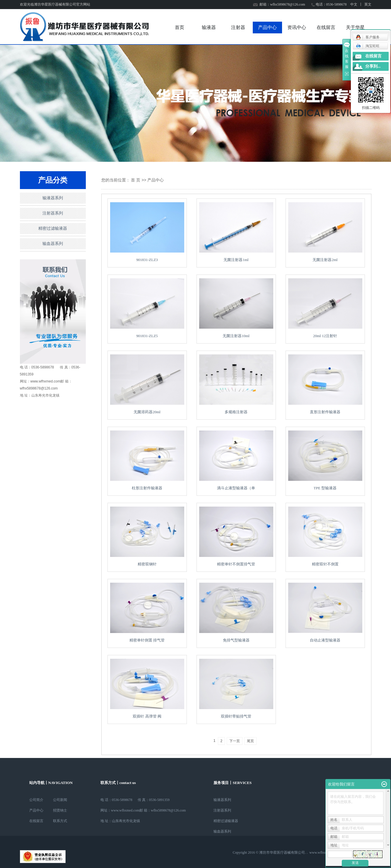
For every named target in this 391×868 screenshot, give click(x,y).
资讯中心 (297, 27)
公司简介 (36, 800)
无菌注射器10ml (236, 336)
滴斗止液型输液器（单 (236, 488)
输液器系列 (53, 198)
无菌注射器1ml (236, 260)
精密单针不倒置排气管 (236, 564)
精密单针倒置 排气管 (147, 640)
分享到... (373, 66)
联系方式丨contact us (118, 783)
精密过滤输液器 (53, 228)
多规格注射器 (236, 412)
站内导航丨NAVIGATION (51, 783)
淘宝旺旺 (368, 46)
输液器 (209, 27)
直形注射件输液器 (325, 412)
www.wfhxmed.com (323, 852)
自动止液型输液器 (325, 640)
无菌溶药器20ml (147, 412)
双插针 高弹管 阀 (147, 716)
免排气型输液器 (236, 640)
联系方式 (60, 821)
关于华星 (355, 27)
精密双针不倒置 (325, 564)
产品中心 (267, 27)
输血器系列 (53, 244)
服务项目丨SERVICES (233, 783)
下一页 (235, 741)
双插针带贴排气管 (236, 716)
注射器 (238, 27)
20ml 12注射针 (325, 336)
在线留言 (326, 27)
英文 (368, 4)
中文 (354, 4)
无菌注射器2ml (325, 260)
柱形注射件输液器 (147, 488)
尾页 (250, 741)
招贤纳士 (60, 810)
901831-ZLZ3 (147, 260)
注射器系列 (53, 213)
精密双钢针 (147, 564)
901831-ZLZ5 (147, 336)
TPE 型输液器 (325, 488)
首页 (180, 27)
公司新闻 (60, 800)
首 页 (136, 180)
